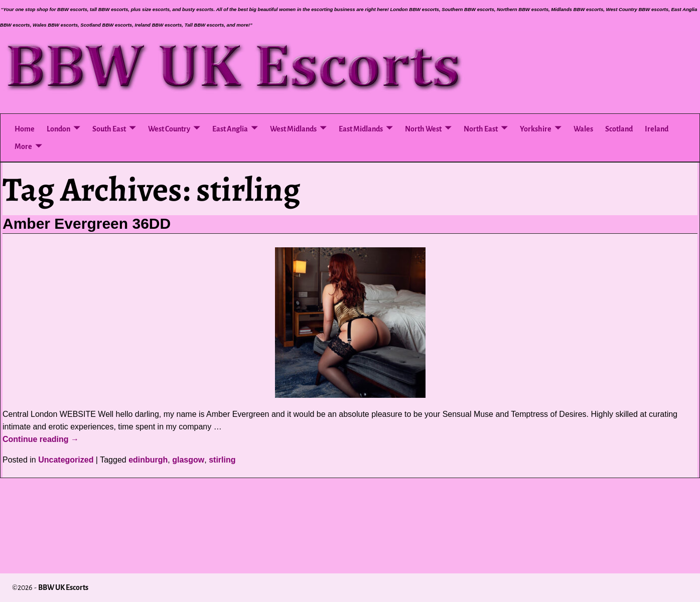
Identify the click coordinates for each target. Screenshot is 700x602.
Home (25, 129)
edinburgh (148, 460)
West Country (169, 129)
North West (423, 129)
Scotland (619, 129)
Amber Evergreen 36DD (87, 223)
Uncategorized (66, 460)
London (58, 129)
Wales (583, 129)
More (23, 146)
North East (481, 129)
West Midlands (293, 129)
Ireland (657, 129)
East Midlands (361, 129)
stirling (222, 460)
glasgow (188, 460)
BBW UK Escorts (63, 587)
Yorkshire (536, 129)
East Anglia (230, 129)
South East (109, 129)
